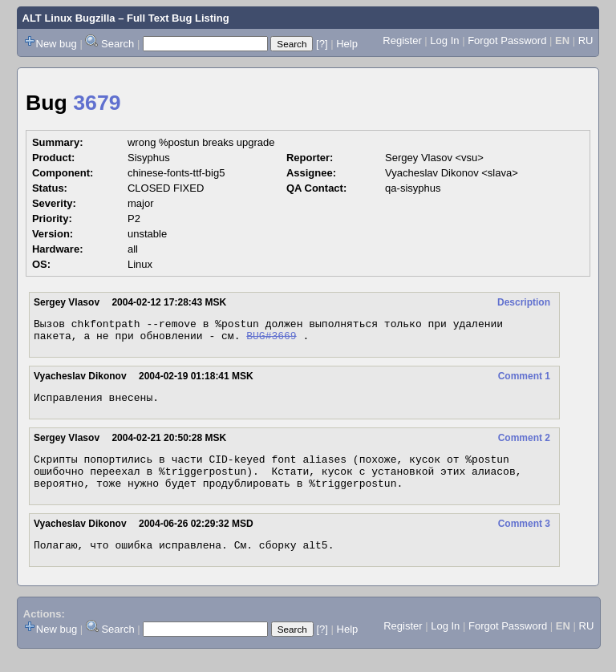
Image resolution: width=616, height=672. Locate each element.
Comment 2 (524, 445)
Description (524, 302)
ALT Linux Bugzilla (69, 18)
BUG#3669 (271, 340)
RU (586, 40)
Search (118, 44)
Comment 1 (524, 381)
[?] (322, 44)
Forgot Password (507, 40)
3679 (97, 103)
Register (402, 40)
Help (347, 44)
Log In (444, 40)
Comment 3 (524, 538)
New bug (57, 44)
